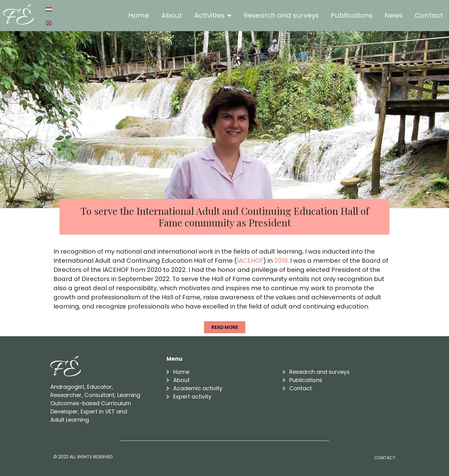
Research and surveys (281, 15)
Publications (352, 15)
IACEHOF (250, 261)
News (394, 15)
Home (139, 15)
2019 (281, 261)
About (172, 15)
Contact (429, 15)
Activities (213, 16)
